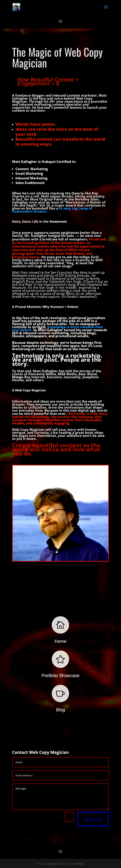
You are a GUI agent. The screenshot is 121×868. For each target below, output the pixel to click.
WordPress (79, 864)
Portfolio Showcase (60, 676)
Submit (93, 819)
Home (60, 641)
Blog (60, 710)
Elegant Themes (55, 864)
